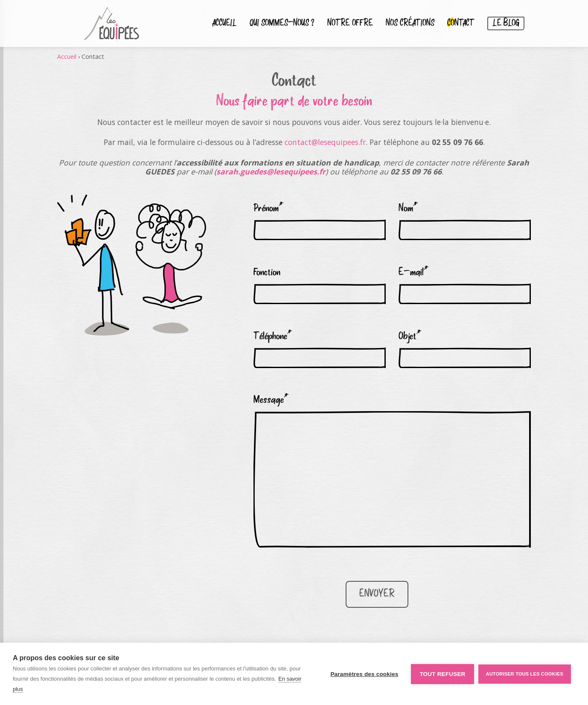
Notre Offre (350, 23)
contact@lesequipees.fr (325, 142)
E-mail (414, 273)
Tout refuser (442, 674)
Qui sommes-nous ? (282, 23)
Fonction (267, 273)
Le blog (506, 23)
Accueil (225, 23)
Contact (461, 23)
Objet (410, 337)
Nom (408, 209)
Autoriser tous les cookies (525, 674)
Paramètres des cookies (364, 674)
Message (271, 400)
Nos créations (410, 23)
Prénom (269, 209)
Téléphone (273, 337)
